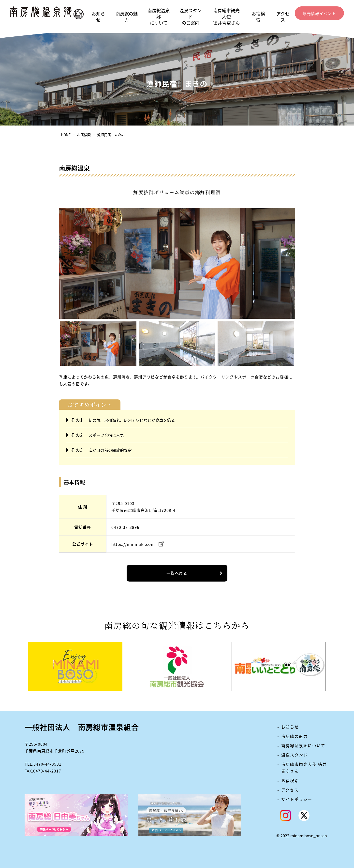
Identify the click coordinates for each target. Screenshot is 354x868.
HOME (66, 135)
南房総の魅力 (127, 17)
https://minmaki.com (133, 544)
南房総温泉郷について (159, 17)
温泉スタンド (295, 755)
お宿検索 (258, 17)
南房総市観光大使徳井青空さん (226, 17)
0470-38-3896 (125, 527)
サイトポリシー (297, 799)
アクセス (283, 17)
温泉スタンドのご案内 (191, 17)
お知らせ (98, 17)
